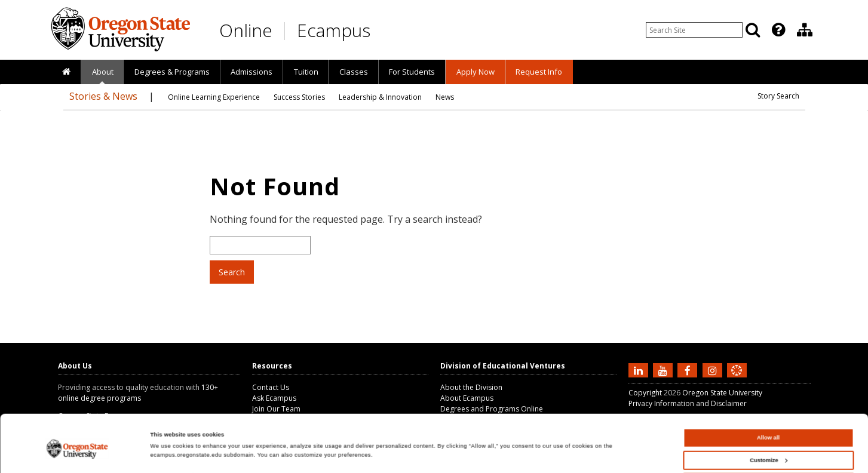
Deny (769, 449)
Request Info (539, 72)
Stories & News (103, 96)
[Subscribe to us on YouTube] (664, 370)
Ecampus (334, 30)
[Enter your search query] (694, 30)
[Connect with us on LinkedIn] (640, 370)
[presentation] (777, 30)
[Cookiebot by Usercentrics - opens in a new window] (77, 453)
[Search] (753, 30)
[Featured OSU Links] (778, 30)
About (103, 72)
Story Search (778, 96)
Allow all (768, 404)
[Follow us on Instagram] (714, 370)
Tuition (306, 72)
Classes (354, 72)
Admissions (251, 72)
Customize (768, 426)
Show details (168, 443)
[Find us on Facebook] (689, 370)
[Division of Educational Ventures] (805, 30)
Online (246, 30)
